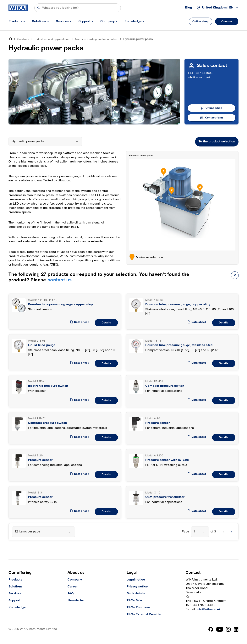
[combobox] (44, 532)
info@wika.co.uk (199, 77)
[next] (232, 532)
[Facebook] (211, 629)
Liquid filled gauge (42, 345)
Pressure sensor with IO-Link (167, 460)
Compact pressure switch (165, 386)
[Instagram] (228, 629)
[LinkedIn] (236, 629)
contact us (60, 280)
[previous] (223, 532)
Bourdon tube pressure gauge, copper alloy (60, 304)
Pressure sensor (158, 423)
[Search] (78, 8)
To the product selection (217, 142)
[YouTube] (220, 629)
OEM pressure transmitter (165, 497)
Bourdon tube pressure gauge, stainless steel (179, 345)
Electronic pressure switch (48, 386)
